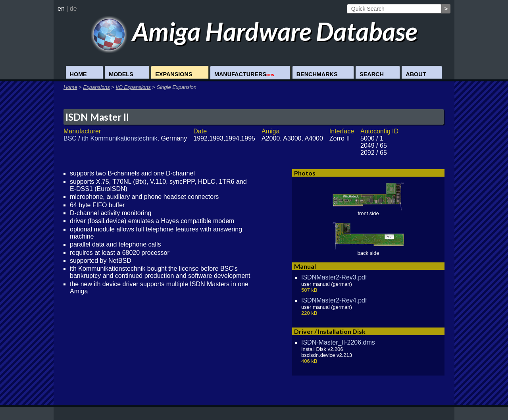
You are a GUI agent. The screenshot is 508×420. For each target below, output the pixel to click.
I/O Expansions (133, 87)
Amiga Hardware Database (254, 31)
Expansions (174, 74)
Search (372, 74)
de (73, 9)
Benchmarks (317, 74)
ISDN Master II (97, 117)
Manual (305, 266)
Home (78, 74)
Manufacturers (244, 74)
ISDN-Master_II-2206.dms (338, 342)
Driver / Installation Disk (330, 331)
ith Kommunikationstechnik (119, 138)
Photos (305, 173)
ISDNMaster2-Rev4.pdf (334, 300)
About (416, 74)
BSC (70, 138)
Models (121, 74)
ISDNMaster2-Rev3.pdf (334, 277)
